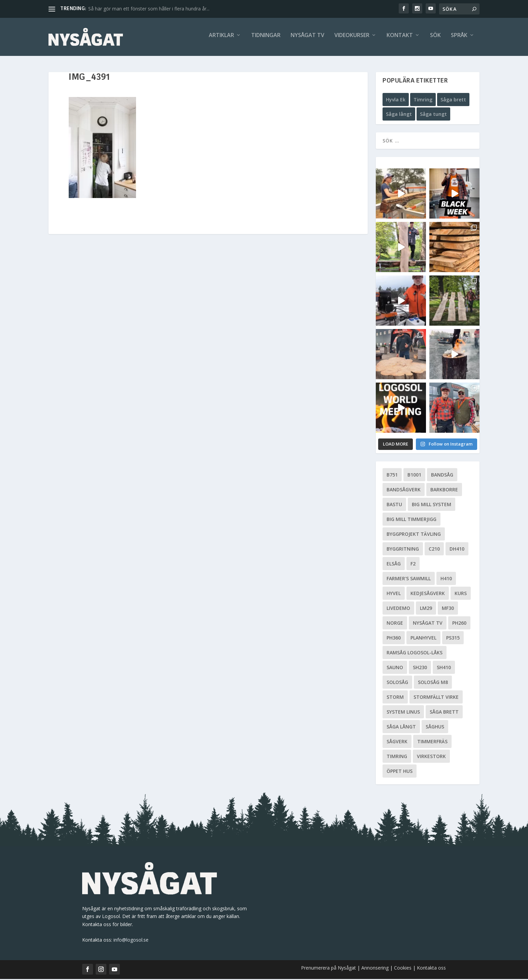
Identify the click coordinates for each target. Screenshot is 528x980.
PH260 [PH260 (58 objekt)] (459, 624)
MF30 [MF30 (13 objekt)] (448, 609)
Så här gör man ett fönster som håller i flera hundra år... (149, 9)
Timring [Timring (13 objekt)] (397, 757)
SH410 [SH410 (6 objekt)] (444, 668)
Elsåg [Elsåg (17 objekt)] (394, 565)
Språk (459, 39)
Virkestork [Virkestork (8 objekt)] (431, 757)
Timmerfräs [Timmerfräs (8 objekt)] (432, 742)
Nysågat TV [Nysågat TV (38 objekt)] (428, 624)
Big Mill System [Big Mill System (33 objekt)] (432, 505)
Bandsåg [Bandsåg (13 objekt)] (442, 476)
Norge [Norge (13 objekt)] (395, 624)
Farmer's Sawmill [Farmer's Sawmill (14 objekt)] (409, 579)
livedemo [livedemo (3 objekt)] (398, 609)
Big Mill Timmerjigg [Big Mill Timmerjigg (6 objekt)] (411, 520)
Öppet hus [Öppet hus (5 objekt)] (400, 772)
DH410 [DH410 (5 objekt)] (457, 550)
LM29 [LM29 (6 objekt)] (426, 609)
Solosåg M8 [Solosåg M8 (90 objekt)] (433, 683)
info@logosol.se (131, 941)
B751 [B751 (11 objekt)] (392, 476)
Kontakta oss (431, 969)
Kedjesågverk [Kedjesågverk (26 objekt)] (428, 594)
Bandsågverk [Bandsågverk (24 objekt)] (404, 491)
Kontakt (400, 39)
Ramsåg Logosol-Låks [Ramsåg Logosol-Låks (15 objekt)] (415, 654)
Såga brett (453, 101)
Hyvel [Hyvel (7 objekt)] (394, 594)
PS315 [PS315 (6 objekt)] (453, 639)
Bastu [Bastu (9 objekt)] (394, 505)
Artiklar (221, 39)
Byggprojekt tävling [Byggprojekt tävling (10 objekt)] (414, 535)
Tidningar (266, 39)
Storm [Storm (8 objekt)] (395, 698)
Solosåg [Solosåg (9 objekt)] (397, 683)
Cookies (403, 969)
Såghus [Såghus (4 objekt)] (435, 728)
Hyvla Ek (396, 101)
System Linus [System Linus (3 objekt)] (403, 713)
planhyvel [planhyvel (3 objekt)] (423, 639)
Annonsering (375, 969)
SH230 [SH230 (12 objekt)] (420, 668)
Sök (435, 39)
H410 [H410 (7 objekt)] (446, 579)
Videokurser (352, 39)
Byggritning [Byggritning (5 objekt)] (403, 550)
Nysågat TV (307, 39)
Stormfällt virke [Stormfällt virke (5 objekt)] (436, 698)
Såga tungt (433, 115)
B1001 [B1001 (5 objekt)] (414, 476)
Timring (423, 101)
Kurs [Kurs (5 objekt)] (461, 594)
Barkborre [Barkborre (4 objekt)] (444, 491)
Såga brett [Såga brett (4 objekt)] (444, 713)
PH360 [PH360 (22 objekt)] (394, 639)
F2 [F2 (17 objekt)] (413, 565)
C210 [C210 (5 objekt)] (434, 550)
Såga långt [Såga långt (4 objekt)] (401, 728)
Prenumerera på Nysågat (328, 969)
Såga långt (399, 115)
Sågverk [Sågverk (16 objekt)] (397, 742)
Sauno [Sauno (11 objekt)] (395, 668)
